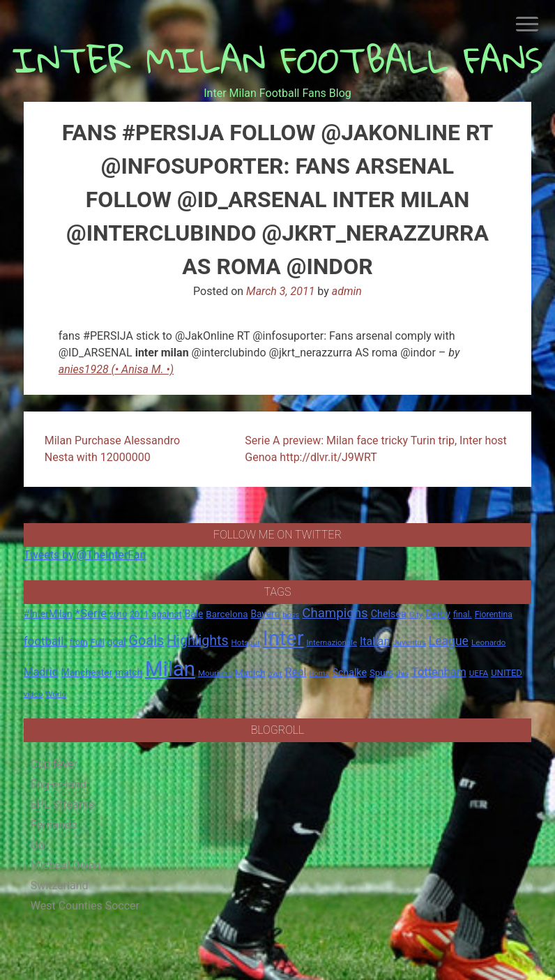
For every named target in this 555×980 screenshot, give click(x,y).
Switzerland (60, 885)
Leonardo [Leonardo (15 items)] (488, 642)
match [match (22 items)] (129, 672)
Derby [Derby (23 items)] (438, 614)
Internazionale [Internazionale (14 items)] (332, 642)
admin (347, 291)
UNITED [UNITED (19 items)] (507, 673)
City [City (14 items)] (416, 615)
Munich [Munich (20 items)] (250, 673)
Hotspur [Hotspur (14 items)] (246, 642)
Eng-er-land (59, 784)
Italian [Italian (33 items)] (375, 641)
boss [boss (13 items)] (291, 615)
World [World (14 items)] (56, 694)
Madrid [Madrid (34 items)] (41, 672)
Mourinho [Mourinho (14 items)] (215, 673)
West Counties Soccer (85, 906)
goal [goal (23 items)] (117, 642)
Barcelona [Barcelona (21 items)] (227, 614)
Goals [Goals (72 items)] (146, 641)
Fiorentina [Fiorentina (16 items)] (494, 615)
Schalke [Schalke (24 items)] (349, 672)
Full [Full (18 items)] (98, 642)
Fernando (54, 825)
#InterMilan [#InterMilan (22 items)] (48, 614)
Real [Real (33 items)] (296, 672)
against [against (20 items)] (167, 614)
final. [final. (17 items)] (463, 614)
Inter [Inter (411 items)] (283, 638)
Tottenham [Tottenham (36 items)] (439, 672)
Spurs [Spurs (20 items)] (381, 673)
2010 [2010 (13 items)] (118, 615)
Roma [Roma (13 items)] (319, 673)
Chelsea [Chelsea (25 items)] (389, 614)
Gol (39, 845)
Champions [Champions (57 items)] (335, 613)
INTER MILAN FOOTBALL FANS (278, 60)
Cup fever (54, 764)
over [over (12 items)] (275, 673)
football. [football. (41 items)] (45, 641)
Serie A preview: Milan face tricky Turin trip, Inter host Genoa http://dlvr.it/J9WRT (376, 449)
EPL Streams (62, 805)
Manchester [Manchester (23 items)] (87, 672)
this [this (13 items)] (402, 673)
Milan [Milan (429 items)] (170, 669)
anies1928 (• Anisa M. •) (116, 369)
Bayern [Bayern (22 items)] (265, 614)
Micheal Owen (66, 865)
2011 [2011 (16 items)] (139, 615)
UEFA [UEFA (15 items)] (479, 673)
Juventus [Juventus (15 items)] (409, 642)
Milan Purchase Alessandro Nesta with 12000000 (112, 449)
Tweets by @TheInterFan (85, 555)
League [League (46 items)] (449, 641)
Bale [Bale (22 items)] (194, 614)
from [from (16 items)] (79, 642)
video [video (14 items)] (33, 694)
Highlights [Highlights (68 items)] (198, 641)
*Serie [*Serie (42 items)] (91, 613)
